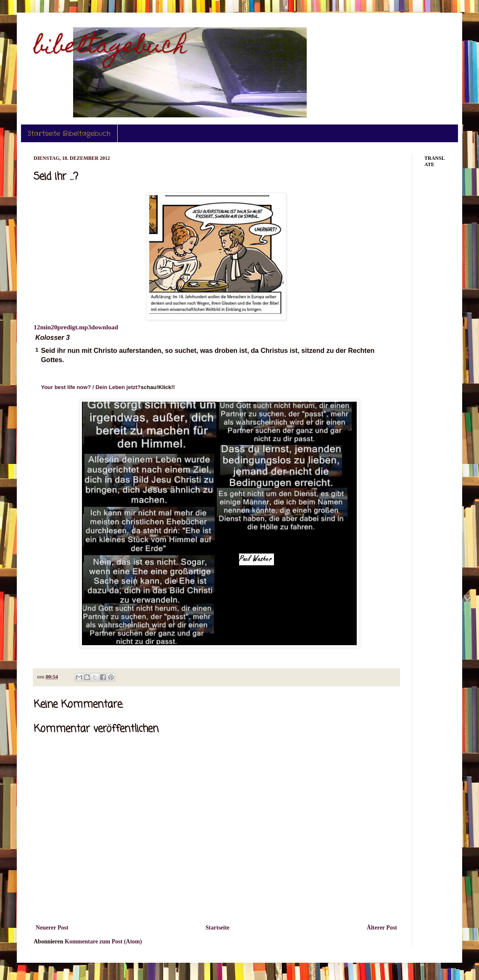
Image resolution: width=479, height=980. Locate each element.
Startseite (217, 928)
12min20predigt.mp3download (76, 327)
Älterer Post (382, 928)
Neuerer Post (52, 928)
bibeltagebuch (110, 48)
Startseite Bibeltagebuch (69, 134)
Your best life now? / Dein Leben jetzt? (91, 387)
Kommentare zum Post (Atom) (103, 942)
